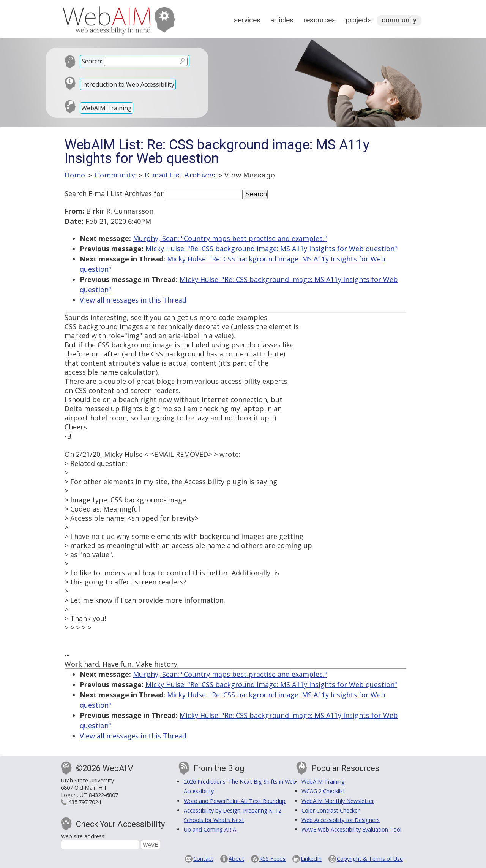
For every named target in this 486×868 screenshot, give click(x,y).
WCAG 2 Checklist (323, 791)
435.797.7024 (85, 802)
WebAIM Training (107, 108)
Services (247, 20)
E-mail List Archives (180, 175)
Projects (359, 20)
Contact (203, 859)
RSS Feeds (272, 859)
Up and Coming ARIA (211, 829)
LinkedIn (311, 859)
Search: (92, 61)
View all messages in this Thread (133, 300)
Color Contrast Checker (331, 810)
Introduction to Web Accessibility (128, 84)
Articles (282, 20)
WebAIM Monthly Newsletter (338, 801)
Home (75, 175)
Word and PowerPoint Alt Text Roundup (235, 801)
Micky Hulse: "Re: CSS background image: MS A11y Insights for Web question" (271, 249)
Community (399, 20)
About (236, 859)
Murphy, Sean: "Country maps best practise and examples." (230, 238)
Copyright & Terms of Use (370, 859)
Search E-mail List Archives (108, 193)
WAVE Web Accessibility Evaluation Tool (351, 829)
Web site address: (83, 836)
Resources (320, 20)
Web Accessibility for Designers (341, 820)
